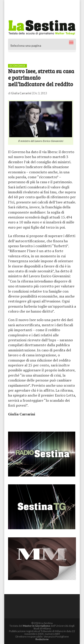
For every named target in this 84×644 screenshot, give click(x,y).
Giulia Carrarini (21, 93)
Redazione (42, 639)
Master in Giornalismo (37, 626)
